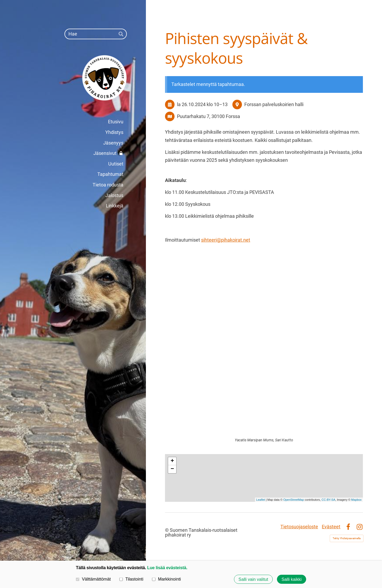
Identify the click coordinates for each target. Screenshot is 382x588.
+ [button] (172, 461)
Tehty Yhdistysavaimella (347, 538)
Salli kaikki (292, 579)
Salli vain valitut (253, 579)
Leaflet (261, 500)
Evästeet (331, 527)
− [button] (172, 469)
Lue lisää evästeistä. (167, 568)
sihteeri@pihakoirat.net (226, 240)
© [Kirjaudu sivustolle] (167, 530)
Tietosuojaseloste (299, 527)
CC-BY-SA (328, 500)
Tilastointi (131, 579)
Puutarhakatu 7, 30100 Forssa (209, 116)
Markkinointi (166, 579)
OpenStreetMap (294, 500)
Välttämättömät (93, 579)
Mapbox (356, 500)
